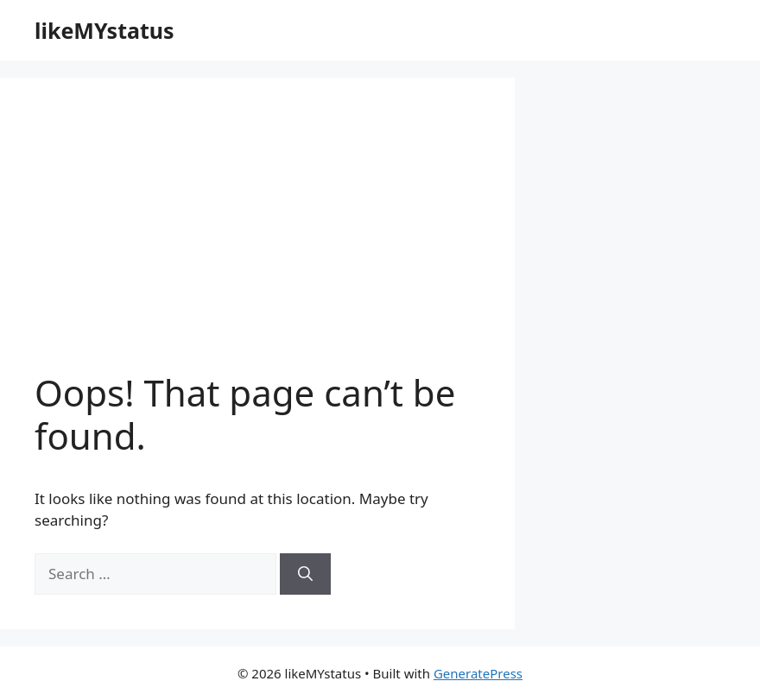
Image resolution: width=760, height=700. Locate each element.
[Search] (305, 574)
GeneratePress (478, 673)
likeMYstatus (104, 30)
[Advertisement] (257, 242)
